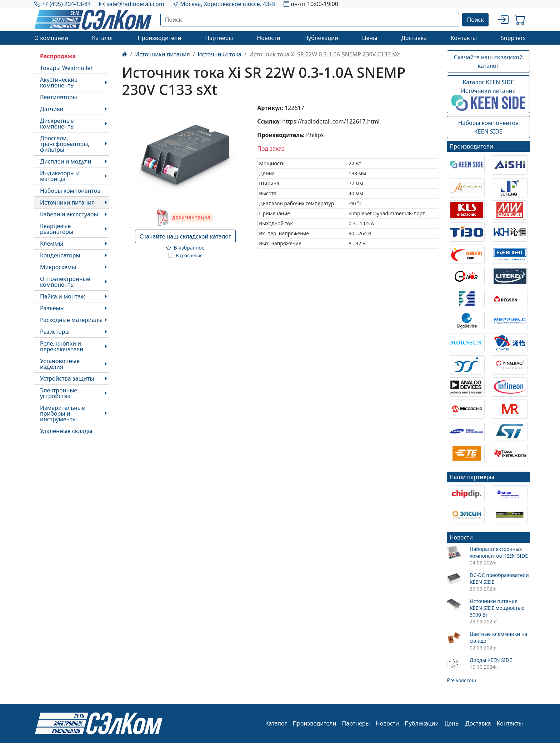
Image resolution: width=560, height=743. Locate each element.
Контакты (464, 38)
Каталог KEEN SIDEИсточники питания (488, 95)
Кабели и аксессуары (69, 214)
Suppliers (513, 38)
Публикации (321, 38)
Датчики (52, 109)
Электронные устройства (59, 393)
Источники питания (67, 202)
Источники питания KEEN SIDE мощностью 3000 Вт (497, 608)
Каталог (103, 38)
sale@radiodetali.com (135, 4)
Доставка (414, 38)
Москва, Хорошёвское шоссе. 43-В (227, 4)
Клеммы (52, 244)
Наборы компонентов (70, 191)
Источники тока (220, 54)
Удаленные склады (66, 431)
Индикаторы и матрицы (60, 176)
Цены (370, 38)
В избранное (185, 248)
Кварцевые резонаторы (57, 229)
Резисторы (55, 332)
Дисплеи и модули (66, 161)
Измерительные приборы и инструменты (62, 413)
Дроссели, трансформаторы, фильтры (65, 144)
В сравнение (189, 255)
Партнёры (219, 38)
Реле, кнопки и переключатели (62, 346)
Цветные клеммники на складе (498, 637)
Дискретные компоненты (57, 124)
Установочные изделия (60, 364)
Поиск (475, 20)
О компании (51, 38)
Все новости (461, 680)
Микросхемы (58, 267)
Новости (268, 38)
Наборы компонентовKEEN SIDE (488, 127)
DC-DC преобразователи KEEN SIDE (499, 578)
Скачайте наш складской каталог (185, 236)
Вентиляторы (59, 97)
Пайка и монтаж (62, 296)
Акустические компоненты (59, 82)
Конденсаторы (60, 255)
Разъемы (52, 308)
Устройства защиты (67, 378)
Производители (159, 38)
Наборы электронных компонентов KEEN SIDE (499, 552)
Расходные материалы (71, 320)
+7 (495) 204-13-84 (66, 4)
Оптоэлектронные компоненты (65, 282)
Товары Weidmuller (66, 68)
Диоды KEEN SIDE (491, 660)
